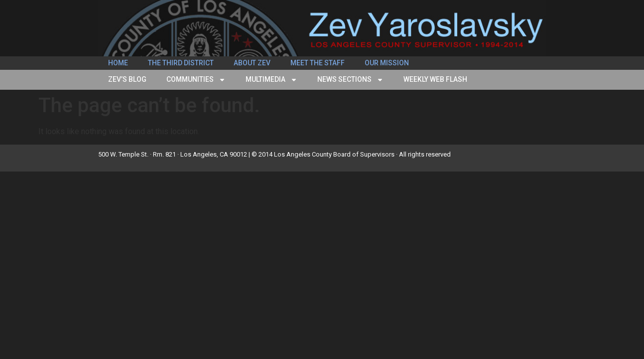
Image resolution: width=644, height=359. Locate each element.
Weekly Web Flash (435, 79)
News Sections (350, 80)
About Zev (252, 63)
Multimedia (271, 80)
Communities (196, 80)
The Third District (181, 63)
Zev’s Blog (127, 79)
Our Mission (387, 63)
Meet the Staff (318, 63)
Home (118, 63)
